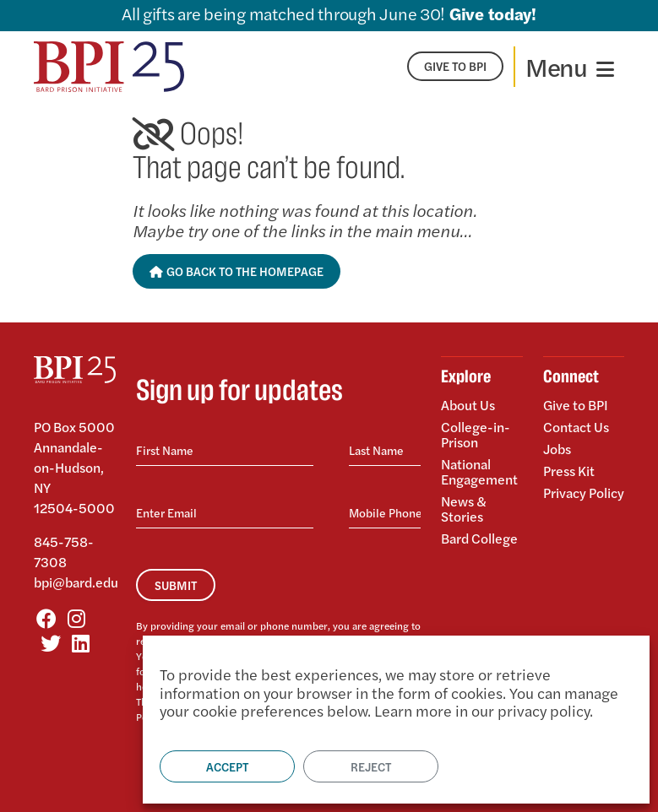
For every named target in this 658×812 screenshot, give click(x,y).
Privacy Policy (584, 492)
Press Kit (569, 471)
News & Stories (464, 509)
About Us (468, 406)
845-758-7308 (64, 552)
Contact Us (576, 427)
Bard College (479, 537)
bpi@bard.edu (76, 582)
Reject (371, 766)
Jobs (557, 449)
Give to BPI (576, 406)
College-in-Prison (476, 434)
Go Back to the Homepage (237, 271)
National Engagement (479, 471)
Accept (227, 766)
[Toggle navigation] (570, 67)
